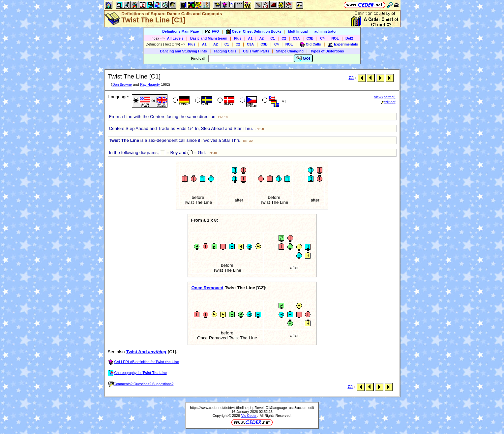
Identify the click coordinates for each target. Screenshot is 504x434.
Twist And (146, 352)
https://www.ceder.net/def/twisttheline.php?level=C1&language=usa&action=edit (252, 408)
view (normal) (385, 97)
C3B (310, 38)
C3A (296, 38)
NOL (335, 38)
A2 (261, 38)
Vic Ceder (249, 416)
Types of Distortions (327, 51)
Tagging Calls (225, 51)
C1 (273, 38)
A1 (251, 38)
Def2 (349, 38)
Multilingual (298, 31)
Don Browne (122, 84)
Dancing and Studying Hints (184, 51)
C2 (284, 38)
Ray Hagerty (150, 84)
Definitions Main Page (180, 31)
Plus (238, 38)
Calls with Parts (256, 51)
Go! (303, 58)
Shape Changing (290, 51)
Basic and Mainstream (209, 38)
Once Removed (208, 288)
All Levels (175, 38)
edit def (388, 102)
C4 (322, 38)
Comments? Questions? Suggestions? (141, 384)
